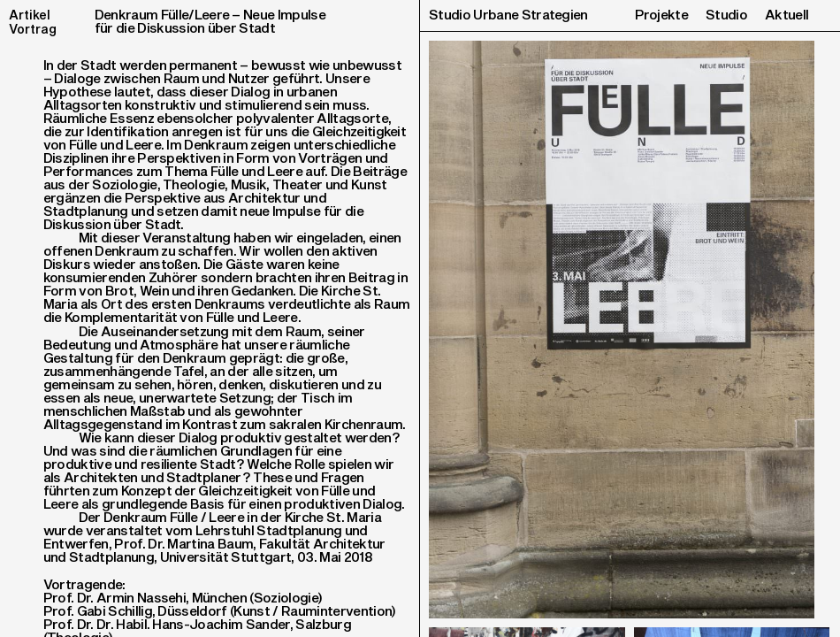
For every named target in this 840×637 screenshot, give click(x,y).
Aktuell (787, 15)
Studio (726, 15)
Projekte (662, 15)
